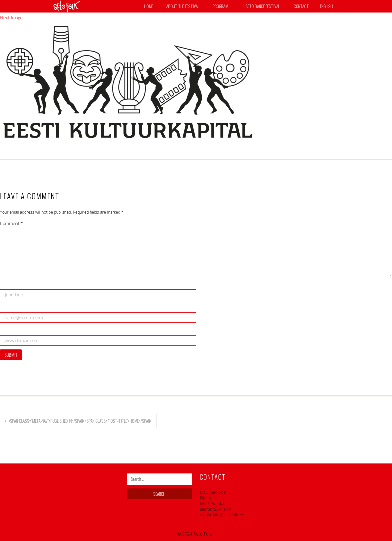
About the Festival (183, 6)
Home (149, 6)
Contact (301, 6)
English (327, 6)
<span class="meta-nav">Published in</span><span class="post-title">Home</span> (80, 421)
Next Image (11, 18)
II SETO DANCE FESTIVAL (261, 6)
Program (220, 6)
